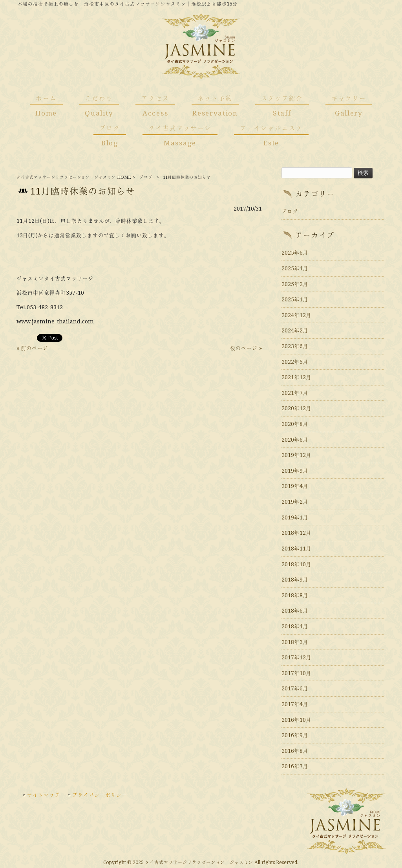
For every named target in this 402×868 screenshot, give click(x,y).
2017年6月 (295, 688)
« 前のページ (32, 348)
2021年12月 (296, 377)
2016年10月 (296, 720)
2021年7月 (295, 393)
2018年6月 (295, 611)
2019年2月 (295, 502)
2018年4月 (295, 626)
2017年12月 (296, 657)
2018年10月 (296, 564)
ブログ (146, 177)
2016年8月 (295, 751)
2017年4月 (295, 704)
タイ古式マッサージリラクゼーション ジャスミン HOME (74, 177)
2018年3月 (295, 642)
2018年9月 (295, 580)
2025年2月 (295, 284)
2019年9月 (295, 471)
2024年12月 (296, 315)
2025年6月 (295, 253)
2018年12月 (296, 533)
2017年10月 (296, 673)
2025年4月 (295, 268)
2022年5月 (295, 362)
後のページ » (246, 348)
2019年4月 (295, 486)
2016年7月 (295, 766)
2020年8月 (295, 424)
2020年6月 (295, 440)
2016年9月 (295, 735)
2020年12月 (296, 408)
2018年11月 (296, 549)
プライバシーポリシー (100, 795)
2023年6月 (295, 346)
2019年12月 (296, 455)
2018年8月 (295, 595)
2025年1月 (295, 299)
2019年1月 (295, 517)
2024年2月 (295, 330)
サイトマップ (44, 795)
